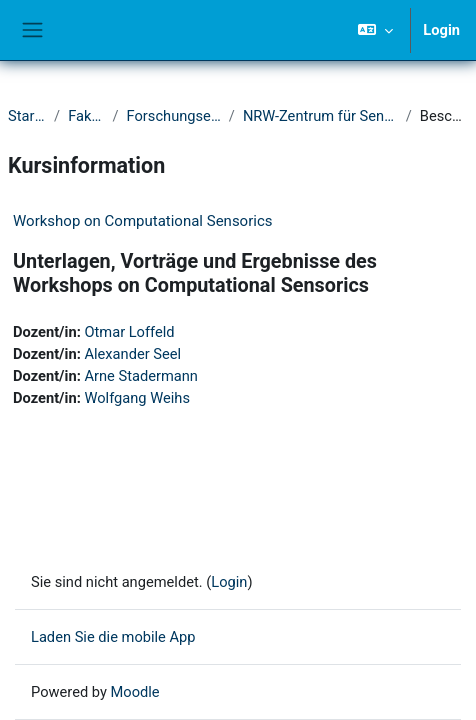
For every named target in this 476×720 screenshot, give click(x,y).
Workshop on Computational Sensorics (143, 221)
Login (441, 30)
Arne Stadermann (141, 376)
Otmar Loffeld (129, 332)
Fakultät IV (86, 116)
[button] (375, 30)
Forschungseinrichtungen (174, 116)
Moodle (135, 692)
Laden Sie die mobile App (113, 637)
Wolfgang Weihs (137, 398)
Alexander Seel (132, 354)
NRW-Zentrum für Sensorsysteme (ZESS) (320, 116)
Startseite (27, 116)
